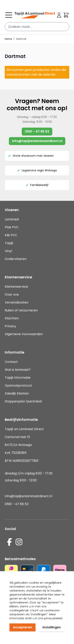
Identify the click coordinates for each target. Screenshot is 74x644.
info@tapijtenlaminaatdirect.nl (37, 141)
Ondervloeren (16, 259)
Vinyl (8, 251)
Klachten (12, 318)
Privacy (10, 326)
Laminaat (12, 219)
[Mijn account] (59, 15)
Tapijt (9, 243)
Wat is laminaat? (18, 370)
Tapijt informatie (18, 378)
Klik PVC (11, 235)
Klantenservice (16, 287)
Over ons (12, 294)
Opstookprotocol (18, 386)
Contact (11, 362)
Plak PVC (12, 227)
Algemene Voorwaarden (24, 334)
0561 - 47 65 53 (37, 131)
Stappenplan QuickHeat (23, 401)
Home (8, 39)
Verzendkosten (17, 302)
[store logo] (35, 15)
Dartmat (21, 39)
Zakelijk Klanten (17, 393)
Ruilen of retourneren (21, 310)
